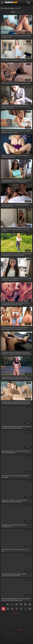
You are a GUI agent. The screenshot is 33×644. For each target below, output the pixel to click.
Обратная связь (16, 625)
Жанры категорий (17, 622)
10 (12, 609)
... (12, 604)
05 (21, 604)
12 (21, 609)
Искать (29, 3)
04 (16, 604)
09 (8, 609)
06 (25, 604)
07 (30, 604)
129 (30, 609)
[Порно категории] (2, 3)
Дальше (16, 613)
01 (8, 604)
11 (16, 609)
